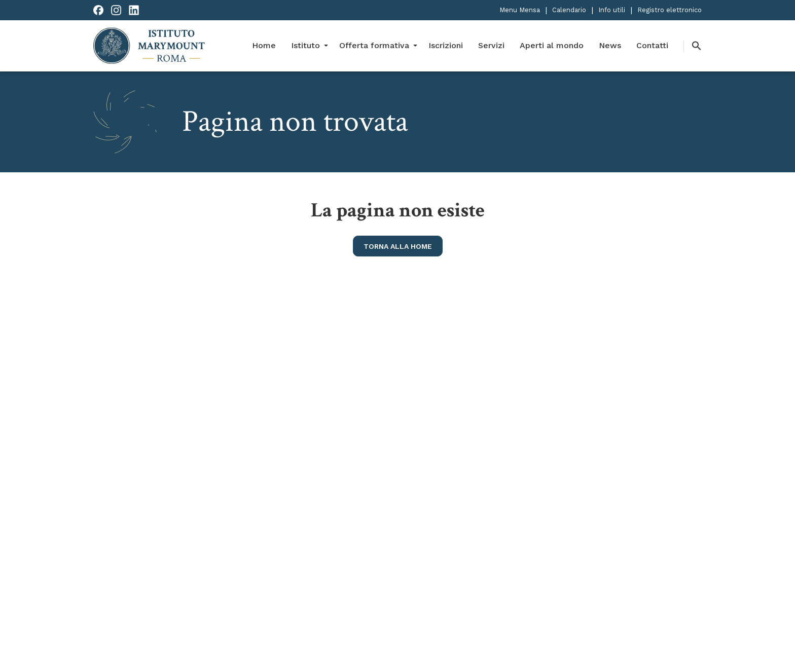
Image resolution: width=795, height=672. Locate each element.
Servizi (491, 45)
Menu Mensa (520, 10)
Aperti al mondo (552, 45)
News (610, 45)
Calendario (569, 10)
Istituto (305, 45)
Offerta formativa (374, 45)
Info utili (612, 10)
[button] (693, 46)
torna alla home (398, 246)
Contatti (652, 45)
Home (264, 45)
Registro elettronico (670, 10)
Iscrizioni (446, 45)
